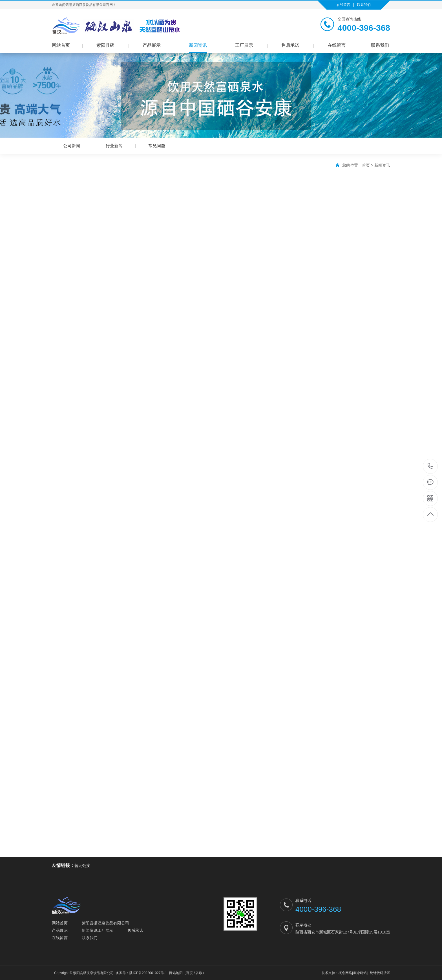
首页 (366, 165)
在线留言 (343, 5)
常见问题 (157, 146)
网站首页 (61, 45)
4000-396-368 (431, 466)
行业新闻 (114, 146)
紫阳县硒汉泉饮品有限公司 (105, 923)
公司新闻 (72, 146)
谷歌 (199, 973)
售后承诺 (290, 45)
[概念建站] (360, 973)
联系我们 (364, 5)
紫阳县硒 (105, 45)
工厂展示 (244, 45)
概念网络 (345, 973)
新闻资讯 (198, 45)
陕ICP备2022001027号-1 (148, 973)
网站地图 (176, 973)
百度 (189, 973)
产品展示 (152, 45)
